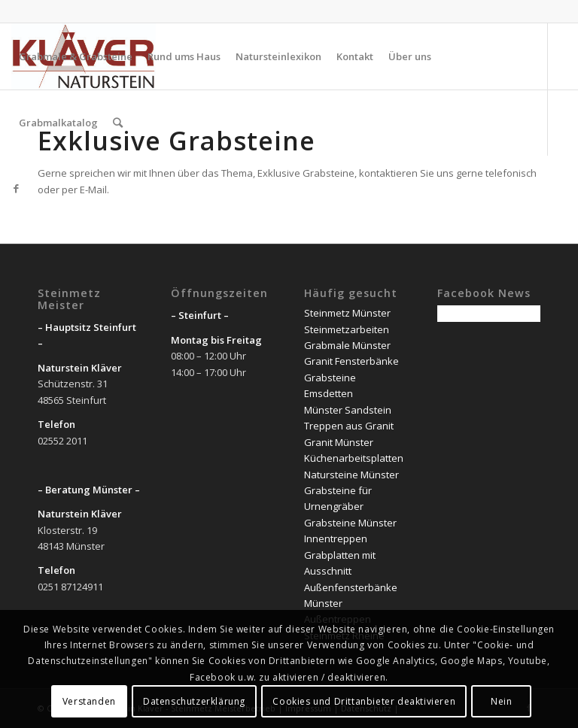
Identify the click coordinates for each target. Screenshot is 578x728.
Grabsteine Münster (350, 523)
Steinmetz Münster (347, 313)
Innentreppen (336, 538)
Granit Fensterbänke (351, 361)
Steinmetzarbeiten (347, 329)
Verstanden (89, 701)
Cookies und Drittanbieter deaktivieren (364, 701)
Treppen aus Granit (349, 426)
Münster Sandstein (348, 410)
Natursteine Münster (351, 475)
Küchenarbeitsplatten (354, 458)
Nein (501, 701)
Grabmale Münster (347, 345)
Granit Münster (339, 442)
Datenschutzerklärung (194, 701)
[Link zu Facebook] (16, 188)
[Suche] (118, 123)
